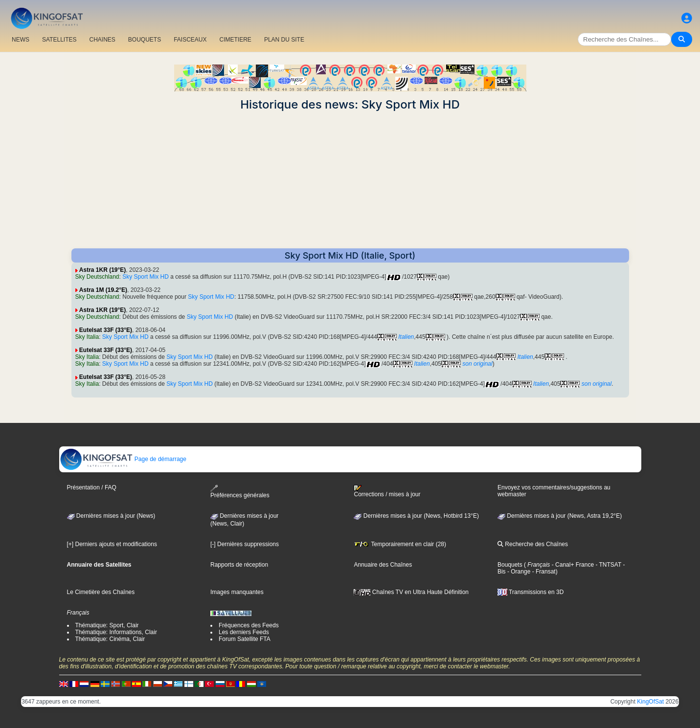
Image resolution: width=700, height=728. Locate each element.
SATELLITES (59, 40)
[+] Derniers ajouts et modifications (112, 544)
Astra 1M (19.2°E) (103, 290)
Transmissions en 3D (531, 592)
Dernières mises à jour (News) (111, 516)
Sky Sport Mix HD (146, 277)
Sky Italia (87, 337)
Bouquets (510, 565)
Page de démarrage (123, 459)
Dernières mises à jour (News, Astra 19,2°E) (560, 516)
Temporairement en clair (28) (400, 544)
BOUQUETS (145, 40)
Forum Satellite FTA (245, 639)
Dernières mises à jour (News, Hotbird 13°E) (416, 516)
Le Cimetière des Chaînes (101, 592)
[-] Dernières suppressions (245, 544)
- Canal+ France (572, 565)
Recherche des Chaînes (533, 544)
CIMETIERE (236, 40)
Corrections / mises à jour (387, 491)
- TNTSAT (608, 565)
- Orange (518, 572)
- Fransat (543, 572)
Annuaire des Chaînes (383, 565)
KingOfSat (650, 702)
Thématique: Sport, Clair (107, 625)
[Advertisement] (350, 180)
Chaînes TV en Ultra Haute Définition (411, 592)
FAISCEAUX (190, 40)
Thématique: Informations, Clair (116, 632)
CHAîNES (102, 40)
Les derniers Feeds (244, 632)
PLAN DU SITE (284, 40)
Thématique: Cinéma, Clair (110, 639)
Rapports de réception (239, 565)
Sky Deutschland (97, 277)
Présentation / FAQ (92, 487)
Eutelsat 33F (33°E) (106, 330)
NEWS (21, 40)
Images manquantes (237, 592)
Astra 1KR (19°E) (103, 270)
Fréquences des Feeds (249, 625)
